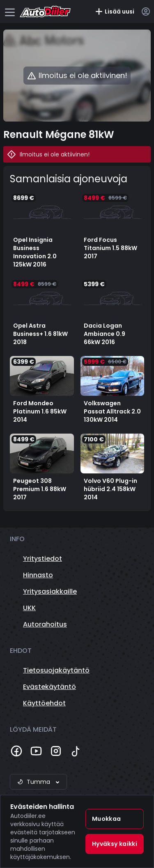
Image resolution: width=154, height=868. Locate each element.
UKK (29, 608)
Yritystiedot (43, 559)
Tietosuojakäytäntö (56, 670)
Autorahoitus (45, 624)
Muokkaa (106, 819)
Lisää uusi (115, 11)
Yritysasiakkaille (50, 591)
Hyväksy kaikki (115, 844)
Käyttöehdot (44, 703)
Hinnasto (38, 575)
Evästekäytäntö (49, 687)
